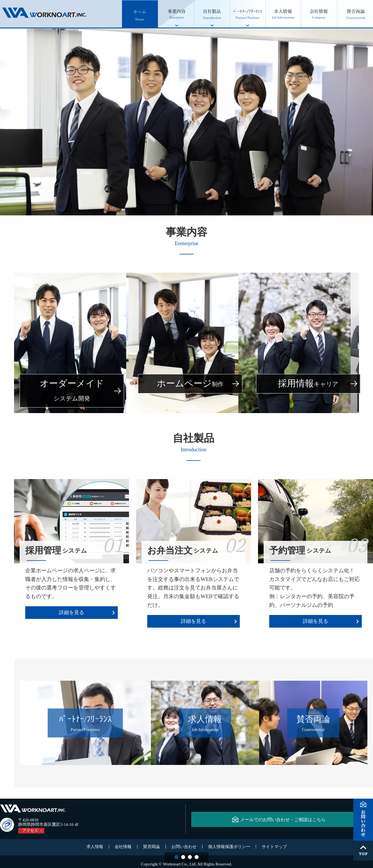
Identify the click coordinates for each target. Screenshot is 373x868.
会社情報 (123, 847)
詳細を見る (71, 613)
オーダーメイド (72, 391)
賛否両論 (151, 847)
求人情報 (95, 847)
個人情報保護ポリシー (229, 847)
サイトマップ (274, 847)
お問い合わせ (184, 847)
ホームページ (190, 384)
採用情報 (308, 384)
